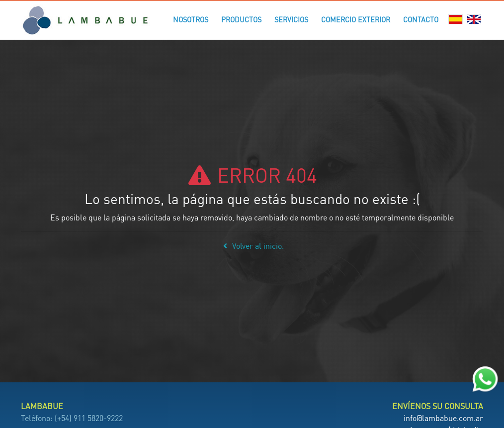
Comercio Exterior (356, 19)
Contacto (421, 19)
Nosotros (191, 19)
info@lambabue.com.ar (443, 418)
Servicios (291, 19)
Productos (241, 19)
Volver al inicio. (252, 246)
